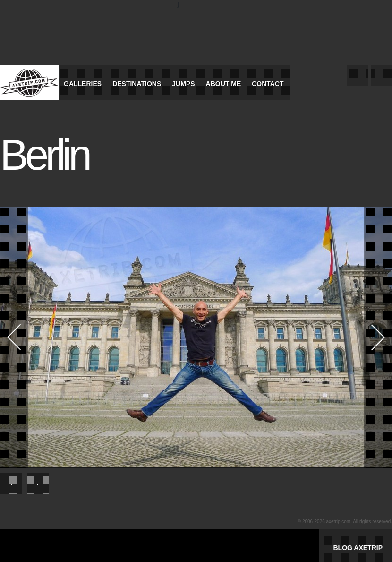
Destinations (137, 84)
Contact (268, 84)
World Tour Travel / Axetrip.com (29, 82)
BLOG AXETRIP (358, 548)
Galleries (83, 84)
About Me (224, 84)
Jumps (183, 84)
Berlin (44, 155)
